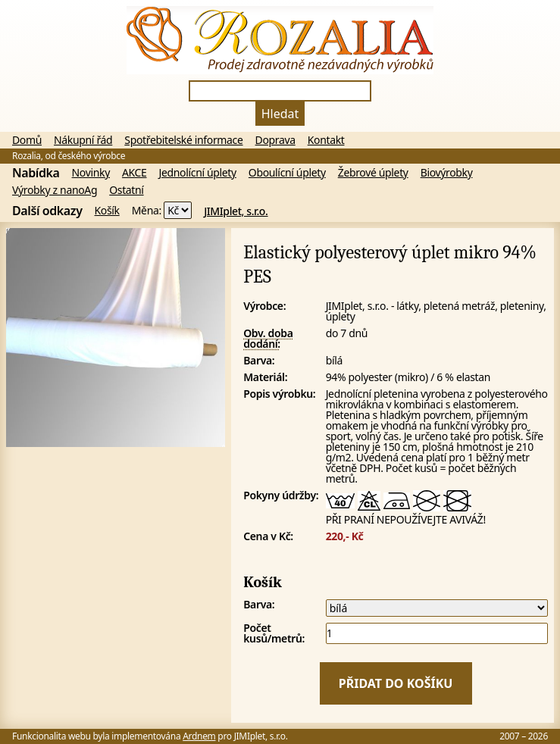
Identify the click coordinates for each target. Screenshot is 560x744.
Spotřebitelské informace (183, 140)
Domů (27, 140)
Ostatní (126, 190)
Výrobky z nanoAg (55, 190)
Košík (107, 211)
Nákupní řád (83, 140)
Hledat (280, 114)
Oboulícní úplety (287, 173)
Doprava (275, 140)
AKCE (135, 173)
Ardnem (199, 736)
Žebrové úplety (373, 173)
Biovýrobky (447, 173)
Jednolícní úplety (198, 173)
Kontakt (326, 140)
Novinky (91, 173)
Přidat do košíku (396, 683)
